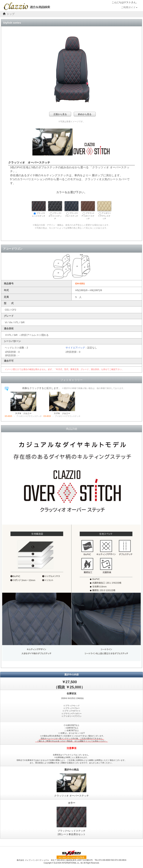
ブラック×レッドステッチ (39, 209)
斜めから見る (85, 114)
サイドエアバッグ (75, 348)
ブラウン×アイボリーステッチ (88, 210)
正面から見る (60, 114)
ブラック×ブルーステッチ (71, 209)
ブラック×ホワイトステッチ (55, 210)
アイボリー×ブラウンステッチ (104, 210)
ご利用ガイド (129, 7)
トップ (11, 14)
